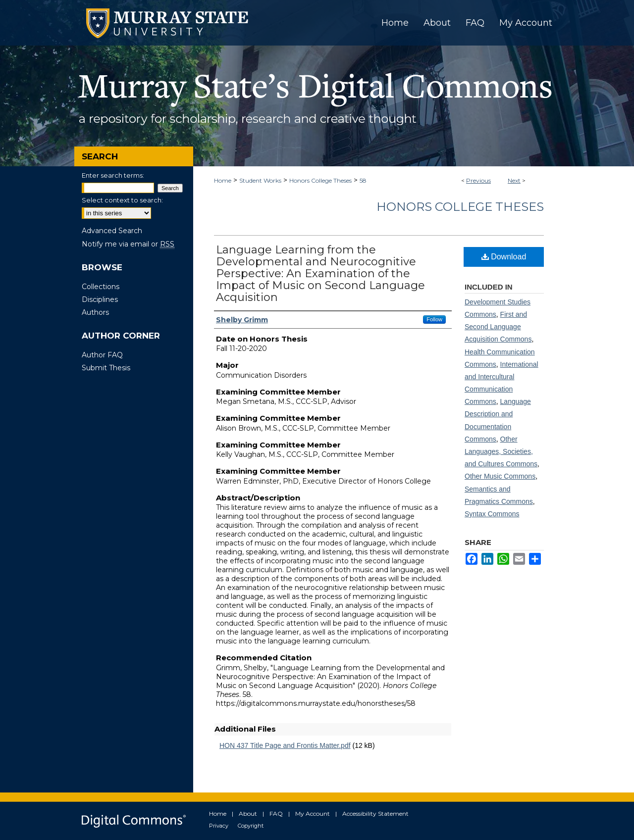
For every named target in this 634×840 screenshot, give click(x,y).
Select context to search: (122, 200)
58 (363, 180)
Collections (101, 287)
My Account (313, 814)
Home (223, 180)
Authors (95, 312)
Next (514, 180)
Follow (434, 319)
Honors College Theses (320, 180)
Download (504, 257)
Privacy (219, 826)
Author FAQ (102, 355)
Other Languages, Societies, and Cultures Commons (501, 451)
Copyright (251, 826)
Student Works (260, 180)
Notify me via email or (128, 244)
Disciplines (100, 299)
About (248, 814)
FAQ (276, 814)
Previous (478, 180)
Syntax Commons (492, 514)
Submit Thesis (106, 368)
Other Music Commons (500, 476)
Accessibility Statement (375, 814)
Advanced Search (112, 231)
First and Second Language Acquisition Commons (498, 327)
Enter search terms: (113, 175)
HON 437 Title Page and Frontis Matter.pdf (285, 745)
